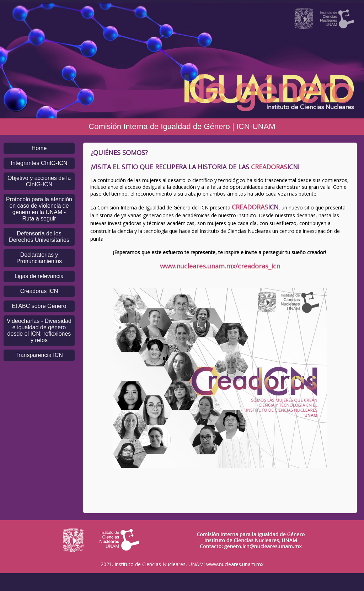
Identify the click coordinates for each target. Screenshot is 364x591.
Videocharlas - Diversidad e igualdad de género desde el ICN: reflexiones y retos (39, 331)
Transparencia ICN (39, 355)
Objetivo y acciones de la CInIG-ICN (39, 181)
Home (39, 148)
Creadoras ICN (39, 291)
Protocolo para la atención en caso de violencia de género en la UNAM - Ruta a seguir (39, 209)
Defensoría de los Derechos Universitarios (39, 237)
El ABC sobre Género (39, 306)
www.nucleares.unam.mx (235, 564)
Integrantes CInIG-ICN (39, 163)
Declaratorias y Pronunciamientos (39, 258)
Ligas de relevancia (39, 276)
